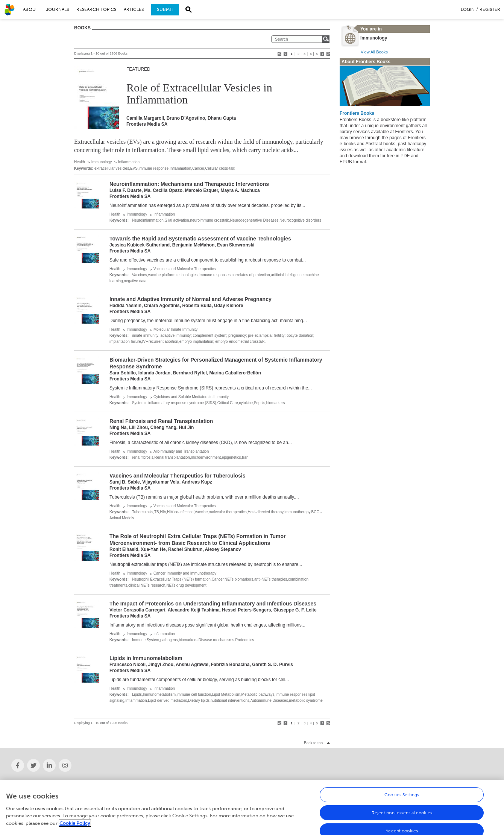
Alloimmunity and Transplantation (181, 451)
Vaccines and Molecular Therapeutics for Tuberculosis (178, 476)
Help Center (388, 783)
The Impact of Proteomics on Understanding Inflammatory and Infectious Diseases (213, 604)
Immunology (102, 162)
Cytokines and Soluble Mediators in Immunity (191, 397)
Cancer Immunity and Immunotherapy (185, 573)
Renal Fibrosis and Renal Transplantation (161, 421)
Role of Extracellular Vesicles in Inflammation (199, 94)
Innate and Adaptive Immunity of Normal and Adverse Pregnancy (191, 299)
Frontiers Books (357, 113)
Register (490, 9)
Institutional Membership (36, 790)
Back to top (313, 743)
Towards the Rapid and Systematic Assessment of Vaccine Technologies (200, 239)
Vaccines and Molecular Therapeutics (185, 269)
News (139, 783)
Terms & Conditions (396, 790)
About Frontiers (27, 783)
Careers (262, 783)
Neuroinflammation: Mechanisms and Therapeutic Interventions (189, 184)
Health (80, 162)
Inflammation (129, 162)
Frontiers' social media (155, 790)
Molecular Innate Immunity (175, 329)
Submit (165, 9)
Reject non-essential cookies (402, 827)
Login (468, 9)
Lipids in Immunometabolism (146, 658)
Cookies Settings (402, 809)
